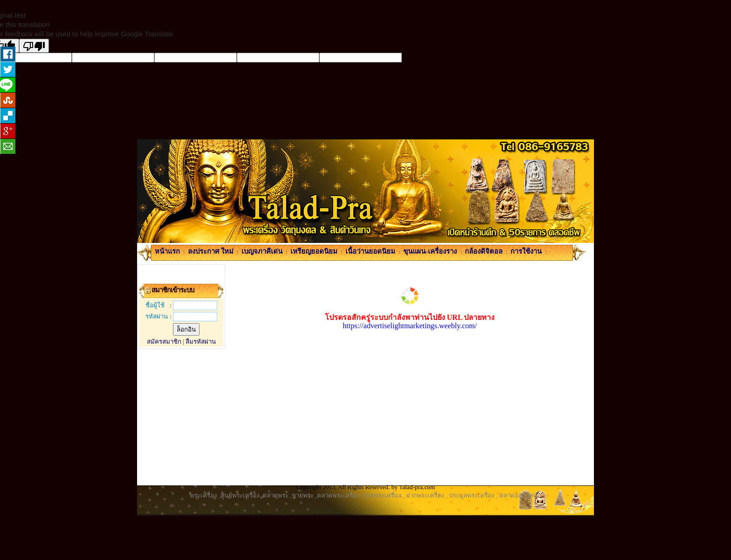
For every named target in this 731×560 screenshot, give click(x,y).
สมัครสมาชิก (164, 342)
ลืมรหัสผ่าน (201, 342)
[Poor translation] (34, 46)
